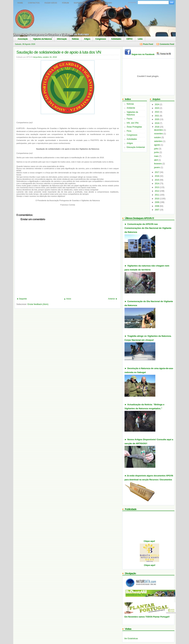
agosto (157, 145)
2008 (157, 206)
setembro (158, 141)
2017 (157, 172)
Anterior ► (113, 299)
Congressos (101, 39)
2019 (157, 123)
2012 (157, 191)
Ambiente (131, 108)
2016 (157, 176)
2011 (157, 195)
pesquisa (132, 2)
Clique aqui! (149, 541)
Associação (23, 39)
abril (156, 160)
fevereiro (158, 164)
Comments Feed (167, 44)
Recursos (96, 3)
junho (157, 152)
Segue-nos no (151, 54)
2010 (157, 199)
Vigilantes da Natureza (42, 39)
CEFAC (129, 39)
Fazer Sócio (51, 3)
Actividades (116, 39)
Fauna (129, 119)
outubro (158, 137)
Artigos (87, 39)
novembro (159, 134)
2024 (157, 104)
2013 (157, 187)
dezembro (159, 130)
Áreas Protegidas (134, 127)
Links (140, 39)
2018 (157, 127)
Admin (109, 3)
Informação (62, 39)
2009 (157, 202)
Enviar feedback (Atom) (38, 304)
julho (156, 149)
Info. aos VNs (133, 123)
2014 (157, 184)
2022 (157, 112)
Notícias (75, 39)
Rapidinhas (80, 3)
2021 (157, 116)
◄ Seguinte (22, 299)
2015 (157, 180)
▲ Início (67, 299)
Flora (129, 131)
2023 (157, 108)
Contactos (34, 3)
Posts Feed (148, 44)
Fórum (65, 3)
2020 (157, 119)
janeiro (157, 167)
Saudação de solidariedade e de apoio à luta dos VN (59, 52)
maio (156, 156)
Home (20, 3)
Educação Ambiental (136, 147)
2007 (157, 210)
